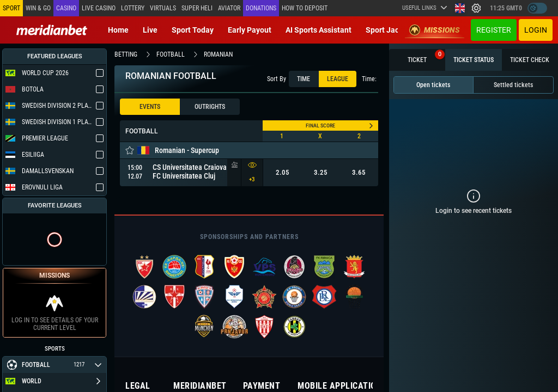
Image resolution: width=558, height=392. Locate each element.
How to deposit (305, 8)
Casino (66, 8)
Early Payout (250, 30)
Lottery (133, 8)
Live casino (99, 8)
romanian (218, 54)
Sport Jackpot (390, 30)
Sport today (193, 30)
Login (536, 30)
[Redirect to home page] (52, 30)
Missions (435, 30)
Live (150, 30)
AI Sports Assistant (319, 30)
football (171, 54)
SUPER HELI (197, 8)
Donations (261, 8)
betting (126, 54)
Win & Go (38, 8)
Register (494, 30)
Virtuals (163, 8)
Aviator (229, 8)
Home (118, 30)
